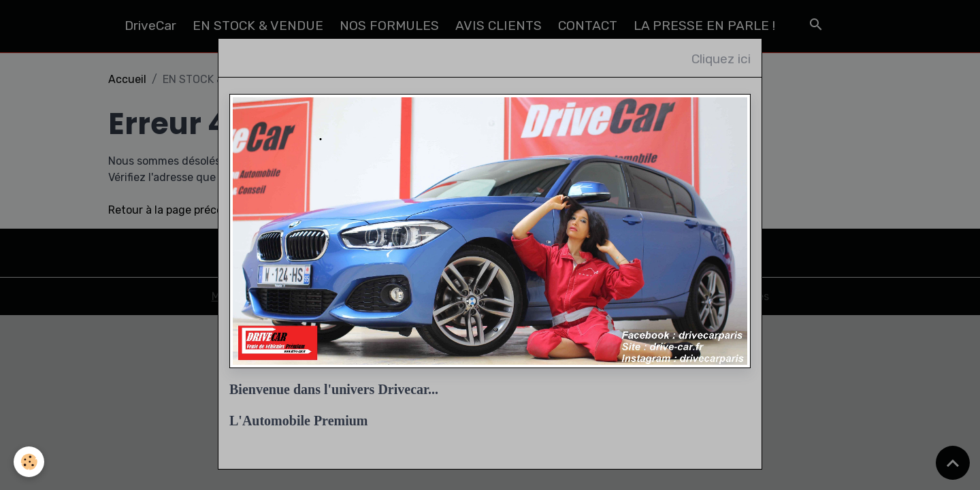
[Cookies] (29, 462)
